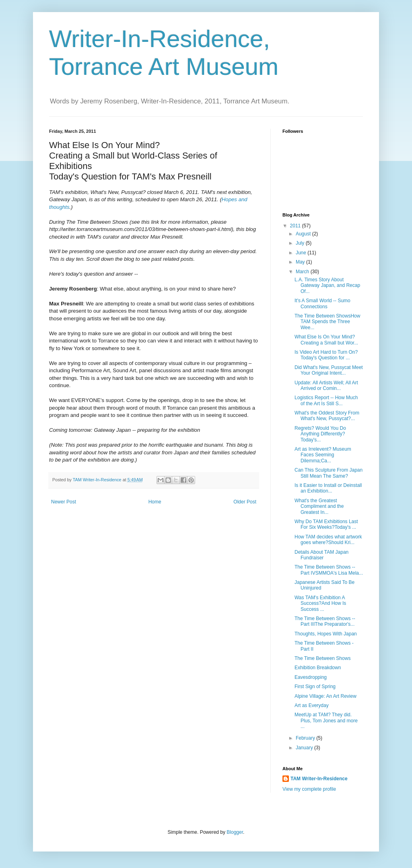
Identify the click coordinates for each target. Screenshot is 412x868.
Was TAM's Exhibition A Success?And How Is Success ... (320, 603)
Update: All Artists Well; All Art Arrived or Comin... (326, 386)
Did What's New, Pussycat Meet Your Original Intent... (329, 370)
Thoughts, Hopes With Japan (326, 634)
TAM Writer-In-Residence (319, 779)
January (305, 748)
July (301, 243)
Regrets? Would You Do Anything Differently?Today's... (320, 434)
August (304, 234)
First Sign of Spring (315, 687)
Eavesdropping (311, 677)
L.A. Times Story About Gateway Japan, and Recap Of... (327, 286)
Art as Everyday (312, 705)
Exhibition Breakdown (318, 668)
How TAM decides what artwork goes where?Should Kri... (328, 540)
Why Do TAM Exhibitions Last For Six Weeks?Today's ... (326, 524)
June (302, 253)
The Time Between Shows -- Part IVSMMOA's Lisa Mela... (329, 570)
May (301, 262)
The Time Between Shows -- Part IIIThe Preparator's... (325, 621)
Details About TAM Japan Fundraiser (321, 555)
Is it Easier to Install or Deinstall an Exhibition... (328, 488)
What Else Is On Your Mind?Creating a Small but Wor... (326, 340)
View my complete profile (309, 789)
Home (155, 502)
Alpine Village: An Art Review (325, 696)
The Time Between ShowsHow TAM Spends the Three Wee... (327, 322)
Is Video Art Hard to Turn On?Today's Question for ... (326, 355)
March (303, 272)
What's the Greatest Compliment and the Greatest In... (319, 506)
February (306, 738)
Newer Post (64, 502)
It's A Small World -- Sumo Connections (322, 303)
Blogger (235, 832)
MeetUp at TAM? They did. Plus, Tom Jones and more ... (326, 721)
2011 (296, 226)
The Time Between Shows (322, 658)
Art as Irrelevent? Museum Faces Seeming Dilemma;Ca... (323, 455)
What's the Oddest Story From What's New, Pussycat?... (327, 416)
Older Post (245, 502)
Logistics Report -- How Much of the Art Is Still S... (326, 400)
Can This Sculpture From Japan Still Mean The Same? (329, 473)
